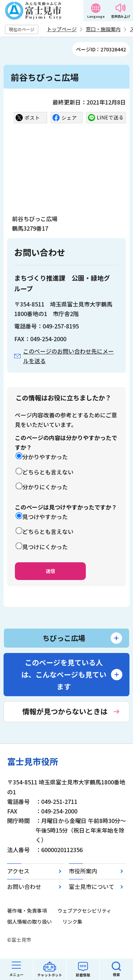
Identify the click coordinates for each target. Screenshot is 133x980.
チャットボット (50, 975)
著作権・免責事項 (27, 911)
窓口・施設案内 (103, 29)
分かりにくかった (45, 487)
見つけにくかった (45, 547)
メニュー (16, 975)
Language (96, 16)
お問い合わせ (24, 886)
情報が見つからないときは (65, 711)
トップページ (62, 29)
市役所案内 (83, 871)
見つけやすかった (45, 517)
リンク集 (72, 922)
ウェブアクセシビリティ (84, 911)
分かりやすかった (45, 457)
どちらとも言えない (48, 472)
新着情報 (83, 975)
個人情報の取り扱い (29, 922)
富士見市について (92, 886)
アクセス (18, 871)
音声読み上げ (121, 16)
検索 (116, 975)
